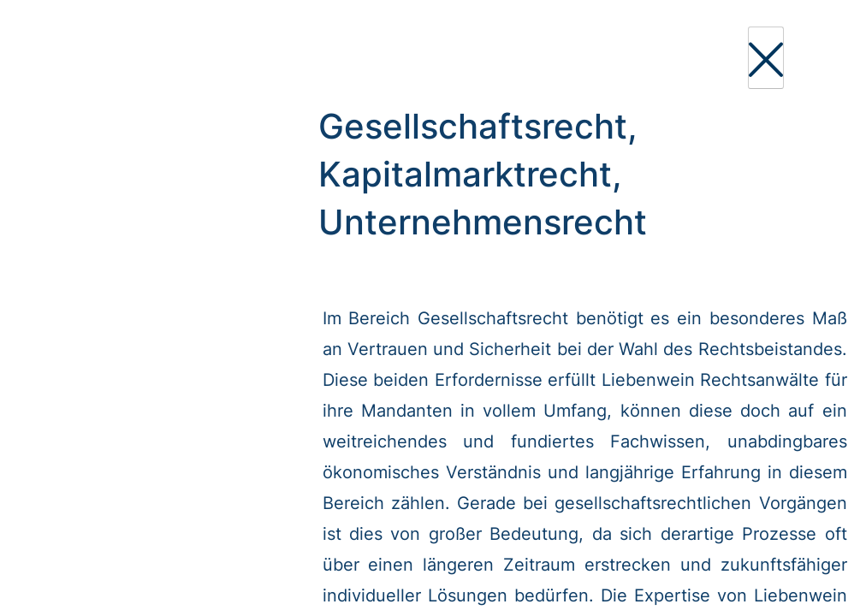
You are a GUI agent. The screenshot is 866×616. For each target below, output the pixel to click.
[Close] (766, 58)
